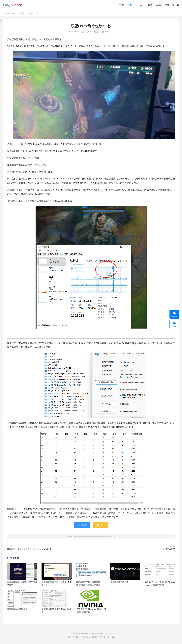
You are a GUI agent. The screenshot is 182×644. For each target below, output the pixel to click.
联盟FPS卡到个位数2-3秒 (91, 26)
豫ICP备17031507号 (104, 633)
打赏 (100, 525)
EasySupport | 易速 (13, 5)
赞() (106, 32)
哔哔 (159, 5)
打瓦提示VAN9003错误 (17, 609)
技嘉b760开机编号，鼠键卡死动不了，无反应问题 (29, 549)
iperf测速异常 (169, 549)
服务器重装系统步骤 (119, 582)
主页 (122, 5)
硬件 (167, 5)
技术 (130, 5)
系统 (150, 5)
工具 (140, 5)
